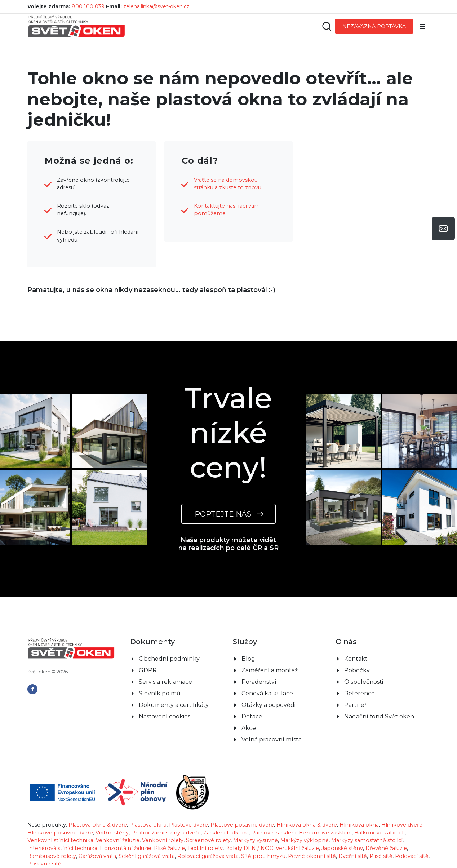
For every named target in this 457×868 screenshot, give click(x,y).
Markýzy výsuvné (256, 840)
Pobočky (357, 670)
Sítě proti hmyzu (263, 856)
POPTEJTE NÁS (228, 514)
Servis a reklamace (165, 682)
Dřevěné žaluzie (386, 848)
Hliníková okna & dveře (307, 825)
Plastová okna (148, 825)
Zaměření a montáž (270, 670)
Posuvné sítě (44, 864)
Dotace (252, 716)
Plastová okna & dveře (98, 825)
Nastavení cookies (165, 716)
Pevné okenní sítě (312, 856)
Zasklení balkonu (226, 833)
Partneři (356, 705)
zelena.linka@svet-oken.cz (156, 6)
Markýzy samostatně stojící (367, 840)
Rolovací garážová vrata (208, 856)
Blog (248, 659)
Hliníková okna (359, 825)
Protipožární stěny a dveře (166, 833)
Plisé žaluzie (169, 848)
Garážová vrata (97, 856)
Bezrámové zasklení (325, 833)
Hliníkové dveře (402, 825)
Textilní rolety (205, 848)
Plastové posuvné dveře (242, 825)
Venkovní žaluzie (118, 840)
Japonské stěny (342, 848)
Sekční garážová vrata (147, 856)
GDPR (148, 670)
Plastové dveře (188, 825)
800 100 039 (88, 6)
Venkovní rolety (163, 840)
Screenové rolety (208, 840)
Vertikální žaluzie (297, 848)
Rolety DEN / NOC (249, 848)
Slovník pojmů (160, 693)
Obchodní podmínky (169, 659)
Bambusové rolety (52, 856)
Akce (249, 728)
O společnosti (364, 682)
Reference (360, 693)
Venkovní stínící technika (60, 840)
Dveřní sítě (353, 856)
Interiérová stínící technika (62, 848)
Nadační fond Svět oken (379, 716)
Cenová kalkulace (267, 693)
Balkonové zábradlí (380, 833)
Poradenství (259, 682)
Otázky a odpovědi (269, 705)
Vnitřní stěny (112, 833)
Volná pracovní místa (272, 739)
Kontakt (356, 659)
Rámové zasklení (274, 833)
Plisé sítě (381, 856)
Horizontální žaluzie (126, 848)
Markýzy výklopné (305, 840)
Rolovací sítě (412, 856)
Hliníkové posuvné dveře (60, 833)
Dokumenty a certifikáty (174, 705)
